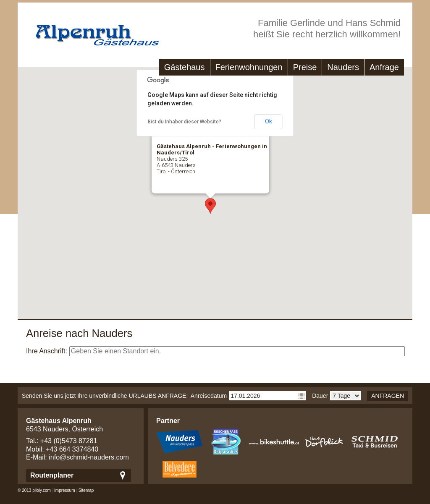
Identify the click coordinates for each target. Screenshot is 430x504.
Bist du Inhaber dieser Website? (185, 122)
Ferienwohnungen (249, 67)
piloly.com (42, 490)
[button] (210, 206)
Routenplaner (52, 475)
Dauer (320, 396)
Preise (305, 67)
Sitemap (86, 490)
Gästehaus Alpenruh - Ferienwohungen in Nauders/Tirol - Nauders (89, 31)
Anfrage (384, 67)
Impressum (64, 490)
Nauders (343, 67)
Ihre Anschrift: (47, 351)
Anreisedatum (209, 396)
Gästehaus (185, 67)
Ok (269, 121)
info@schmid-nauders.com (89, 457)
